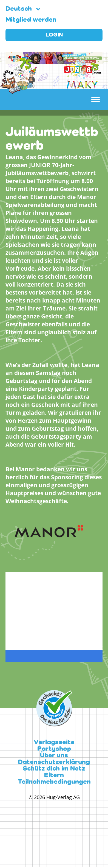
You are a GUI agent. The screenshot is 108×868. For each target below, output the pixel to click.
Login (54, 35)
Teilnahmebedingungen (54, 782)
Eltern (54, 775)
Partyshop (54, 749)
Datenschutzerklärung (54, 762)
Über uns (54, 756)
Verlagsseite (54, 743)
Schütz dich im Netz (54, 769)
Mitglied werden (31, 20)
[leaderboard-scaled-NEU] (54, 61)
